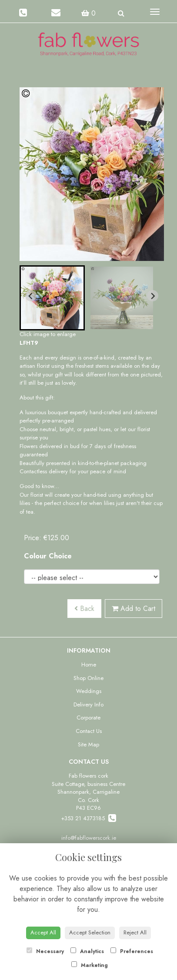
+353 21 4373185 (88, 818)
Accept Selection (90, 932)
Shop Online (88, 678)
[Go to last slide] (31, 296)
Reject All (135, 932)
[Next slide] (153, 296)
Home (89, 665)
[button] (52, 298)
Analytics (87, 951)
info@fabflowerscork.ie (89, 838)
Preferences (132, 951)
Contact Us (89, 731)
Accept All (43, 932)
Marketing (90, 965)
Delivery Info (88, 704)
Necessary (45, 951)
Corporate (88, 718)
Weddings (89, 691)
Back (84, 609)
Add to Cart (134, 609)
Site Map (88, 744)
